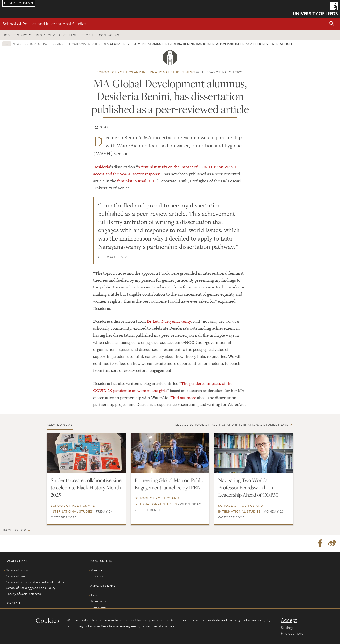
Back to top (14, 530)
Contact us (109, 35)
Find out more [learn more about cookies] (292, 633)
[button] (332, 24)
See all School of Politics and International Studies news (232, 424)
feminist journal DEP (136, 181)
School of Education (20, 570)
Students (97, 576)
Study (22, 35)
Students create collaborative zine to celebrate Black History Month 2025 (86, 487)
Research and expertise (56, 35)
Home (7, 35)
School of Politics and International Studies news (146, 72)
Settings (287, 627)
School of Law (16, 576)
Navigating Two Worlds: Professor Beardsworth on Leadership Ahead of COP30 (248, 487)
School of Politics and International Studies (44, 24)
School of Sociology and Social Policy (31, 588)
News (17, 44)
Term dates (98, 601)
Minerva (96, 570)
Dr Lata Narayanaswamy (169, 321)
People (88, 35)
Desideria (102, 167)
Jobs (94, 595)
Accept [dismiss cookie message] (289, 620)
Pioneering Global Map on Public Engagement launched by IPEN (169, 484)
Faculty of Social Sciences (23, 594)
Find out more (183, 398)
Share (105, 127)
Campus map (99, 607)
